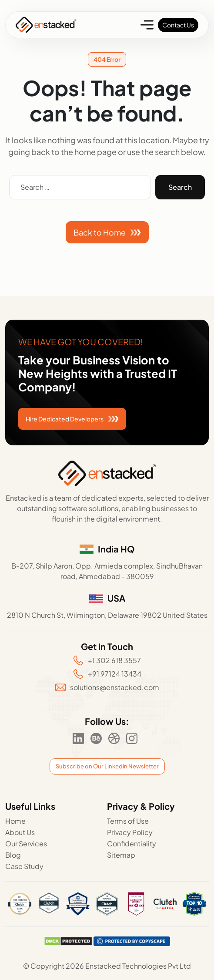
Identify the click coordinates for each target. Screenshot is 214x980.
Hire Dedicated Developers (72, 419)
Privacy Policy (130, 832)
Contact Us (178, 25)
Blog (13, 855)
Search (180, 187)
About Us (20, 832)
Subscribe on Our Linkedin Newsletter (107, 766)
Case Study (24, 866)
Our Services (26, 844)
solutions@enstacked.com (107, 687)
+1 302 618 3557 (107, 660)
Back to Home (107, 232)
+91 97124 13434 (107, 674)
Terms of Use (128, 821)
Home (15, 821)
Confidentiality (132, 844)
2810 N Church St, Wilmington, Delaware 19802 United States (107, 615)
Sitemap (121, 855)
